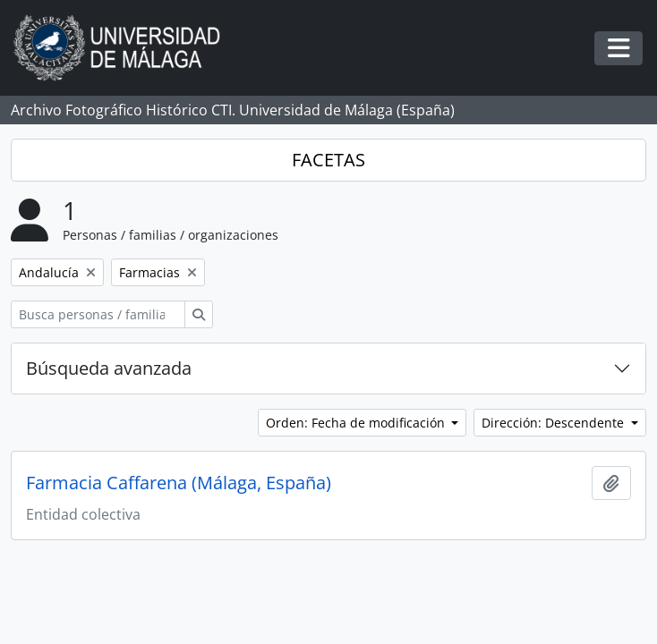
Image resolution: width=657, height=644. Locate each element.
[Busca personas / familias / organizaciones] (98, 314)
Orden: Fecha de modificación (357, 423)
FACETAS (328, 160)
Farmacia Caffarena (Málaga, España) (179, 483)
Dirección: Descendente (555, 423)
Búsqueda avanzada (109, 368)
